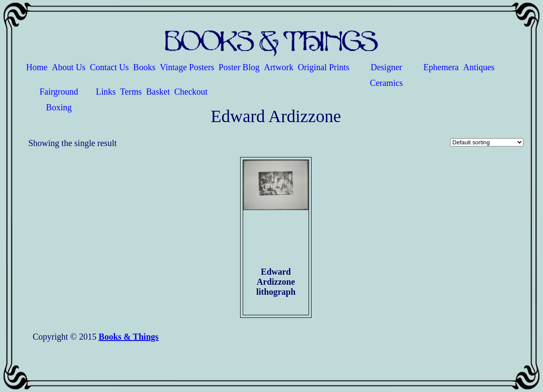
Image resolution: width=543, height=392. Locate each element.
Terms (131, 92)
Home (37, 67)
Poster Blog (239, 67)
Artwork (279, 67)
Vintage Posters (187, 67)
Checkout (191, 92)
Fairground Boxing (59, 96)
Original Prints (323, 67)
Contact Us (109, 67)
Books (144, 67)
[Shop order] (487, 142)
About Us (69, 67)
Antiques (479, 67)
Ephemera (441, 67)
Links (106, 92)
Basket (158, 92)
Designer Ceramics (387, 72)
